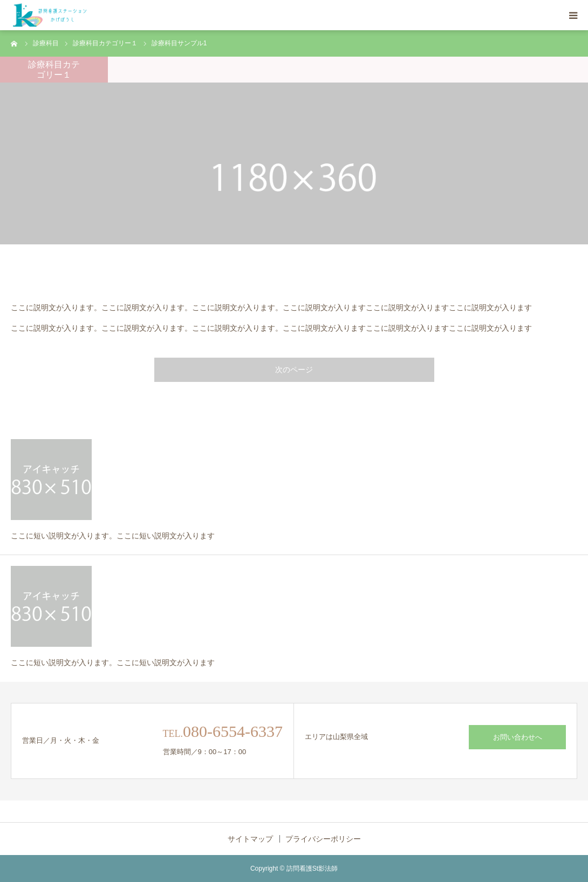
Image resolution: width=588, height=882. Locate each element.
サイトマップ (250, 839)
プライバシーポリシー (323, 839)
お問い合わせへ (518, 737)
